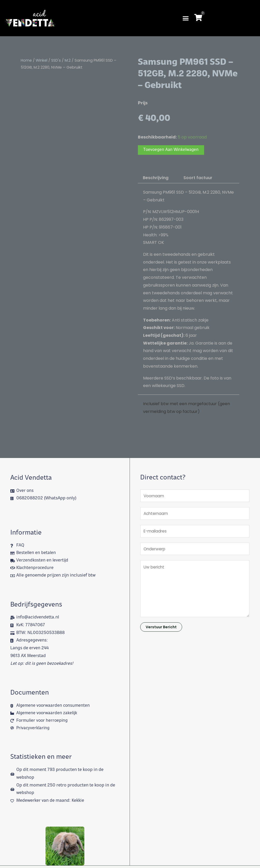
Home (26, 60)
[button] (186, 18)
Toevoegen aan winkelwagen (172, 150)
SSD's (57, 60)
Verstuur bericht (161, 630)
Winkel (42, 60)
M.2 (68, 60)
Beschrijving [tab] (156, 178)
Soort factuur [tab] (198, 178)
